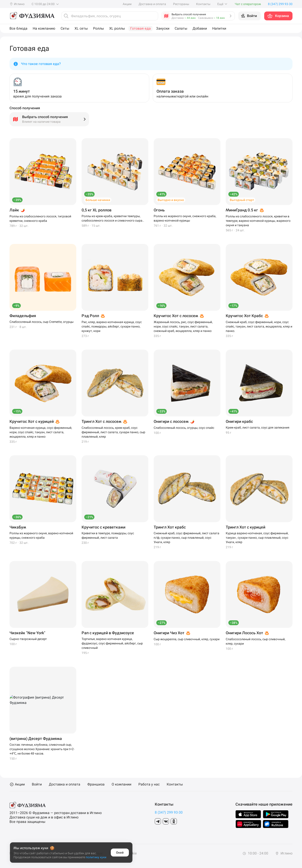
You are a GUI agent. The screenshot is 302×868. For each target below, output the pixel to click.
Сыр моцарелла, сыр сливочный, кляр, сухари (187, 639)
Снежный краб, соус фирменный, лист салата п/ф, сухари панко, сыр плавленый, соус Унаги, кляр (186, 538)
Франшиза (96, 784)
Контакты (203, 4)
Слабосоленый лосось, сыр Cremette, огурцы (41, 322)
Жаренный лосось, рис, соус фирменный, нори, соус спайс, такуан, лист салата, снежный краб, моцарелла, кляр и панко (183, 326)
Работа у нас (149, 784)
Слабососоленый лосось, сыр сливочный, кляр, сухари (256, 641)
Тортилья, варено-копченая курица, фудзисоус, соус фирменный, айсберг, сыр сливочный (112, 643)
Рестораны (181, 4)
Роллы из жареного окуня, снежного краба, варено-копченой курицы (185, 218)
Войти (37, 784)
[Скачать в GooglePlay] (276, 814)
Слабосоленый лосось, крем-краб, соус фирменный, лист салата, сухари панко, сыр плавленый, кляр (113, 432)
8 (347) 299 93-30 (169, 812)
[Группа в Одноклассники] (174, 821)
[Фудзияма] (32, 16)
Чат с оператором (248, 4)
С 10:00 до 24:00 (45, 4)
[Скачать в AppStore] (248, 814)
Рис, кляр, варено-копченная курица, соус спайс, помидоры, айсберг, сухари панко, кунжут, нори (112, 326)
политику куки (96, 857)
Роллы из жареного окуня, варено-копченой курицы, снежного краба (41, 535)
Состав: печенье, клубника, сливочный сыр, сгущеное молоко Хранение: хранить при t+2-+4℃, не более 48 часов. (42, 749)
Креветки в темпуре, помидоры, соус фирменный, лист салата (108, 535)
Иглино (284, 853)
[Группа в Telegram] (158, 821)
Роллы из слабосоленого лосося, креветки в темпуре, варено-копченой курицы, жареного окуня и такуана (258, 221)
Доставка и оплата (152, 4)
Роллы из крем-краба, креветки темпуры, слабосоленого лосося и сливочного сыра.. (113, 218)
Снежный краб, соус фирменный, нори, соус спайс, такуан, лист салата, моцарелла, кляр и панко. (259, 326)
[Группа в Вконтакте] (166, 821)
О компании (121, 784)
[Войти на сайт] (249, 16)
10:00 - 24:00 (255, 853)
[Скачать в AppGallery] (248, 824)
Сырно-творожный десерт (28, 639)
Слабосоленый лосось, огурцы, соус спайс (184, 428)
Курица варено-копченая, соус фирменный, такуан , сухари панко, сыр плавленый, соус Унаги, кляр (257, 538)
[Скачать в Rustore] (276, 824)
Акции (127, 4)
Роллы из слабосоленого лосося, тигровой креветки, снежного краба (40, 218)
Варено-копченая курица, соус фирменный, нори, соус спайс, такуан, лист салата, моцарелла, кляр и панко (41, 432)
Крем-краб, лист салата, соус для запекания (258, 427)
